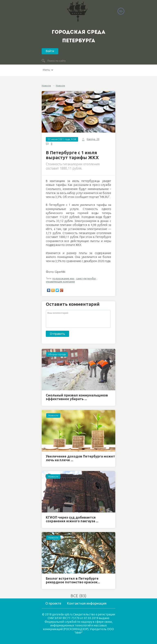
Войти (50, 51)
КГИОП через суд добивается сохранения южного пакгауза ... (72, 519)
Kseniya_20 (93, 139)
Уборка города (57, 354)
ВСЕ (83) (78, 596)
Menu (46, 70)
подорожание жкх (63, 278)
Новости (46, 86)
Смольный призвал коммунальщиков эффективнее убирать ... (77, 397)
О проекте (53, 603)
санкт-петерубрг (86, 278)
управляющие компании (60, 282)
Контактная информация (87, 603)
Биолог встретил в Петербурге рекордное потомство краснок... (73, 580)
